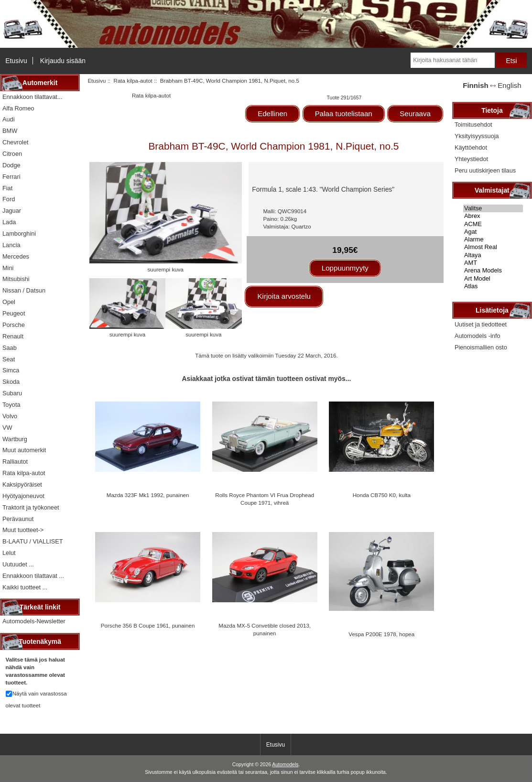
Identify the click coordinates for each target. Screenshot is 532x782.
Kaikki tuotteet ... (25, 587)
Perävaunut (18, 519)
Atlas (493, 286)
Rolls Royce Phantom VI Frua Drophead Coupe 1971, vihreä (265, 499)
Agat (493, 232)
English (509, 85)
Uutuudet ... (18, 564)
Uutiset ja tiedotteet (481, 324)
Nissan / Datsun (24, 290)
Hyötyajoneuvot (23, 496)
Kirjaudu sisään (63, 61)
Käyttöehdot (471, 147)
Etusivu (16, 61)
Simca (11, 370)
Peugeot (14, 313)
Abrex (493, 216)
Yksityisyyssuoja (477, 136)
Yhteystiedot (471, 159)
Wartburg (15, 439)
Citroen (12, 154)
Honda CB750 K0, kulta (382, 495)
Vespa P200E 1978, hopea (381, 634)
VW (7, 428)
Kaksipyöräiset (22, 484)
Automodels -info (478, 336)
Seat (9, 359)
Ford (9, 199)
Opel (9, 302)
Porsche (14, 325)
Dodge (11, 165)
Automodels (285, 765)
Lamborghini (19, 234)
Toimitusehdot (473, 125)
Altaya (493, 255)
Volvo (10, 416)
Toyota (11, 405)
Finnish (476, 85)
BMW (10, 131)
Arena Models (493, 271)
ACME (493, 224)
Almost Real (493, 247)
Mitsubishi (16, 279)
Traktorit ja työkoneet (31, 507)
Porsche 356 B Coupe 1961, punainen (148, 625)
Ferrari (11, 177)
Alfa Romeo (18, 108)
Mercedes (16, 256)
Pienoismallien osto (481, 347)
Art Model (493, 279)
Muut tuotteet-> (23, 530)
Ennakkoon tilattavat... (32, 97)
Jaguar (12, 211)
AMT (493, 263)
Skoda (11, 382)
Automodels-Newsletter (34, 621)
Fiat (7, 188)
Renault (13, 336)
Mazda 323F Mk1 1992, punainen (148, 495)
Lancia (11, 245)
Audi (9, 119)
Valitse (493, 208)
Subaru (12, 393)
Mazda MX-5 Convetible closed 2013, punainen (265, 629)
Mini (8, 268)
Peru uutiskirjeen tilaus (485, 170)
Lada (9, 222)
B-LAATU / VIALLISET (33, 541)
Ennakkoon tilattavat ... (33, 576)
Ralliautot (15, 462)
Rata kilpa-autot (133, 81)
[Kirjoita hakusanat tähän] (452, 60)
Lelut (9, 553)
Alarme (493, 239)
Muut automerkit (24, 450)
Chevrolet (16, 142)
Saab (10, 348)
